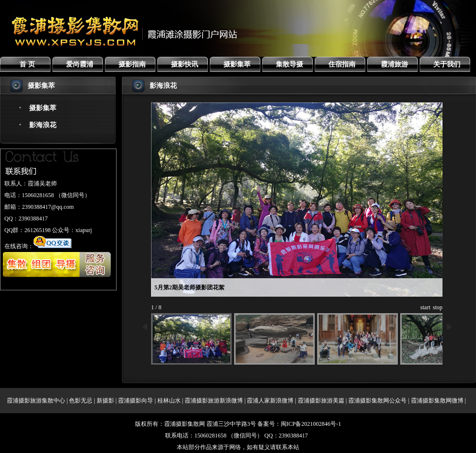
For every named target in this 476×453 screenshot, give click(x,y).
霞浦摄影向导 (136, 401)
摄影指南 (132, 64)
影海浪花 (43, 125)
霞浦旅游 (394, 64)
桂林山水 (169, 401)
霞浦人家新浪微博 (270, 401)
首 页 (27, 64)
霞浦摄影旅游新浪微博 (214, 401)
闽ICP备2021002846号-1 (311, 424)
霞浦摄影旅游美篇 (321, 401)
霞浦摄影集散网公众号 (377, 401)
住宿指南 (342, 64)
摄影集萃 (237, 64)
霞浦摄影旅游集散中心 (36, 401)
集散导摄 (289, 64)
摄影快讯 (185, 64)
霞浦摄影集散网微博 (437, 401)
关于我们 (447, 64)
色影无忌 (81, 401)
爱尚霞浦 (80, 64)
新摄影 (105, 401)
